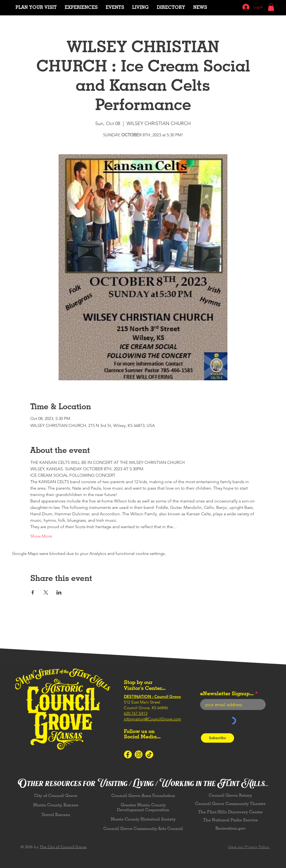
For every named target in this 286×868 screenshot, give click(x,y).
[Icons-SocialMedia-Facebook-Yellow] (128, 754)
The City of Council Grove (63, 847)
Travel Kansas (56, 815)
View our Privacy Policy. (249, 847)
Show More (41, 536)
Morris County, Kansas (56, 805)
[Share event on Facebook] (33, 592)
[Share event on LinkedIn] (59, 592)
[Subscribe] (218, 738)
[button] (81, 7)
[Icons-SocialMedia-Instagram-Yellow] (139, 754)
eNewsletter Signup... (227, 693)
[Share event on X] (46, 592)
